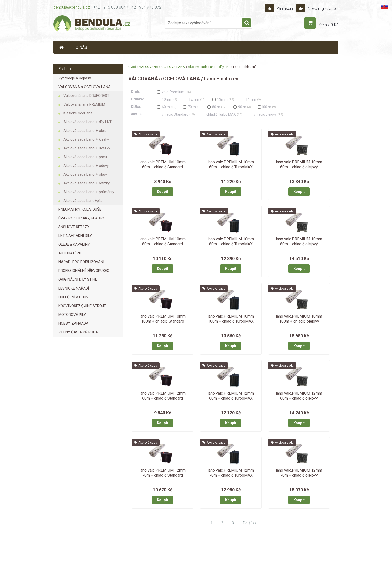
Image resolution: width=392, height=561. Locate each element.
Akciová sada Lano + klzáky (86, 139)
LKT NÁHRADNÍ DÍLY (75, 236)
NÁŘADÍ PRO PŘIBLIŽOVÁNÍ (81, 262)
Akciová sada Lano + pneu (85, 157)
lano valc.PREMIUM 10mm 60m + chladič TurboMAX (231, 165)
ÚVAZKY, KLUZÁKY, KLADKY (81, 218)
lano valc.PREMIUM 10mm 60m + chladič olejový (299, 165)
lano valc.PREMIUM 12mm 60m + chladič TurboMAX (231, 396)
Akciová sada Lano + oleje (85, 131)
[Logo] (92, 24)
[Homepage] (62, 47)
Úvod (132, 67)
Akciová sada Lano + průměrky (89, 192)
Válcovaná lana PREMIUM (84, 104)
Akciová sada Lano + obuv (85, 174)
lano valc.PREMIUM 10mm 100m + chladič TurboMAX (231, 319)
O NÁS (81, 47)
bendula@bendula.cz (72, 7)
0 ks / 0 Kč (329, 25)
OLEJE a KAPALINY (74, 244)
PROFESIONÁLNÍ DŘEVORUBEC (84, 271)
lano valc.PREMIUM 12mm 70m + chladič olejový (299, 473)
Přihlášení (285, 8)
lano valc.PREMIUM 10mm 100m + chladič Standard (163, 319)
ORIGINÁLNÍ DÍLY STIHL (78, 279)
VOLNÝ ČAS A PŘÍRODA (78, 332)
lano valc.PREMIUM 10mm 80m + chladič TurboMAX (231, 242)
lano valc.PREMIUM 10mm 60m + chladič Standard (163, 165)
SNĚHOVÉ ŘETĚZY (74, 227)
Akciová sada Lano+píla (83, 201)
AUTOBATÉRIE (70, 253)
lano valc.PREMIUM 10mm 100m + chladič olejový (299, 319)
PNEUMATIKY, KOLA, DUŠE (80, 209)
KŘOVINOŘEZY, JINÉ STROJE (82, 306)
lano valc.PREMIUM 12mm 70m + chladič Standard (163, 473)
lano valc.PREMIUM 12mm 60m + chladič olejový (299, 396)
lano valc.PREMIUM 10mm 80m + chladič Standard (163, 242)
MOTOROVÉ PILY (72, 315)
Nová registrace (321, 8)
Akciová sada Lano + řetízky (87, 183)
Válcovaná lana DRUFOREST (86, 96)
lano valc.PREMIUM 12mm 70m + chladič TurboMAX (231, 473)
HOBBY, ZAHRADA (73, 323)
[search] (246, 23)
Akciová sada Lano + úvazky (87, 148)
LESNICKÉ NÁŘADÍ (74, 288)
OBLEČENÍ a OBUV (74, 297)
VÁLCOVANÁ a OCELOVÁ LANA (85, 87)
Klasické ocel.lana (78, 113)
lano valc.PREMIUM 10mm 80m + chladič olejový (299, 242)
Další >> (250, 523)
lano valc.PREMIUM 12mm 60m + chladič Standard (163, 396)
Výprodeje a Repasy (75, 78)
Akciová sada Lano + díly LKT (88, 122)
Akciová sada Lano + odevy (86, 166)
